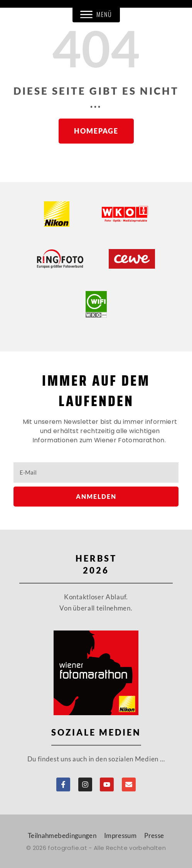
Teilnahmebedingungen (62, 835)
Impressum (120, 835)
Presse (154, 835)
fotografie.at (67, 848)
